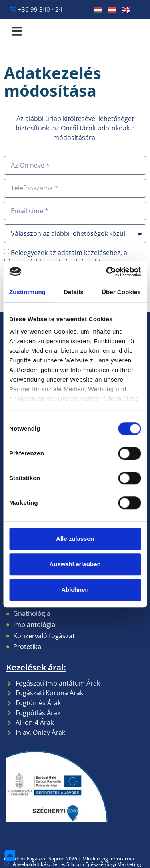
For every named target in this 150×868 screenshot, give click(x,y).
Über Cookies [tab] (121, 292)
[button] (17, 31)
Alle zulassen (75, 539)
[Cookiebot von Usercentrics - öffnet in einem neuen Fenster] (107, 272)
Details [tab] (74, 292)
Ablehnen (75, 590)
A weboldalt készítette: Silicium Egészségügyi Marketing (73, 864)
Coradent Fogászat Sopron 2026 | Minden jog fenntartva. (70, 856)
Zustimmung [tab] (27, 292)
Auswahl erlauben (75, 564)
